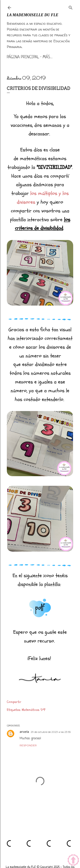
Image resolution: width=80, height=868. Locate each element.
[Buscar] (71, 7)
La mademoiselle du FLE (33, 15)
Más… (48, 57)
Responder (28, 745)
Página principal (23, 57)
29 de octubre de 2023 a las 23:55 (51, 732)
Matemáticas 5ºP (33, 710)
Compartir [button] (14, 702)
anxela (24, 732)
